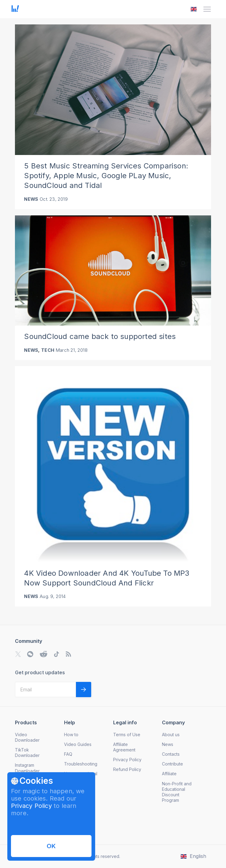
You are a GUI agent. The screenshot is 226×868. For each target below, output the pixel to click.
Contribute (172, 764)
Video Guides (78, 744)
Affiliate (169, 774)
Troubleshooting (81, 764)
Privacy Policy (31, 806)
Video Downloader (27, 737)
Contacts (171, 754)
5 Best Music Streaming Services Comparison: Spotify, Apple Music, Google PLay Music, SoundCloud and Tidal (106, 176)
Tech (48, 350)
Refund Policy (127, 769)
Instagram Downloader (27, 768)
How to (71, 735)
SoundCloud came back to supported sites (100, 336)
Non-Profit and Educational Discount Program (177, 792)
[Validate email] (84, 690)
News (31, 199)
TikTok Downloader (27, 753)
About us (171, 735)
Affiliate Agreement (124, 747)
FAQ (68, 754)
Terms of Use (127, 735)
